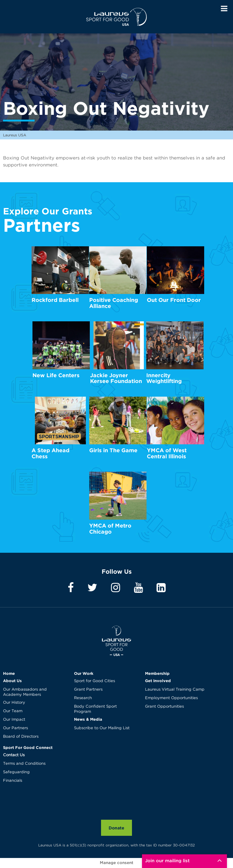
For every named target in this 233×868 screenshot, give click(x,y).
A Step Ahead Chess (51, 453)
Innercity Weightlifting (164, 378)
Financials (13, 781)
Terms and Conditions (24, 764)
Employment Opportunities (171, 698)
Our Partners (15, 728)
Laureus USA (116, 17)
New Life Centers (56, 375)
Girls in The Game (113, 450)
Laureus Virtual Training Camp (175, 690)
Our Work (84, 673)
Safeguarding (16, 772)
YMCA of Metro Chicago (110, 529)
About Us (12, 681)
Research (83, 698)
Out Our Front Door (174, 300)
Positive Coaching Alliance (114, 303)
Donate (116, 828)
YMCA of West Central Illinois (167, 453)
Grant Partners (88, 690)
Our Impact (14, 720)
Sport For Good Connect (28, 747)
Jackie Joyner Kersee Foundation (116, 378)
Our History (14, 703)
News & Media (88, 719)
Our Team (13, 711)
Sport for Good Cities (95, 681)
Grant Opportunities (164, 707)
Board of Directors (21, 737)
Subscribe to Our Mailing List (102, 728)
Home (9, 673)
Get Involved (158, 681)
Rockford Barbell (55, 300)
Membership (157, 673)
